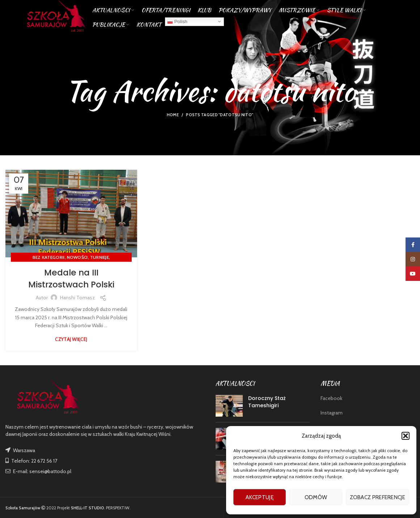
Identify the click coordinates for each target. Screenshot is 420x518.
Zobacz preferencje (377, 497)
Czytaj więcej (71, 339)
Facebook (331, 398)
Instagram (332, 413)
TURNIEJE (99, 257)
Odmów (316, 497)
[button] (406, 436)
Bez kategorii (49, 257)
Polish (177, 23)
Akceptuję (260, 497)
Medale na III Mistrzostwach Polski (71, 279)
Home (173, 115)
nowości (77, 257)
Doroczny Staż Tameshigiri (267, 402)
